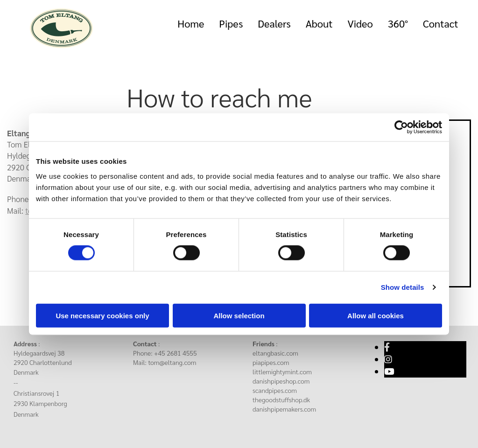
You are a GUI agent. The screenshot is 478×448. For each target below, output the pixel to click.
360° (398, 23)
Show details (403, 287)
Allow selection (239, 315)
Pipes (231, 23)
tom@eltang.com (172, 362)
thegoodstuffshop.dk (281, 399)
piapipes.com (271, 362)
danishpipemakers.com (284, 409)
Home (191, 23)
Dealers (274, 23)
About (319, 23)
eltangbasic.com (275, 353)
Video (360, 23)
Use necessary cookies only (102, 315)
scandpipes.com (275, 390)
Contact (441, 23)
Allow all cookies (376, 315)
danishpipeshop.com (281, 381)
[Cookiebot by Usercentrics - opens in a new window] (401, 127)
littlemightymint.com (282, 371)
